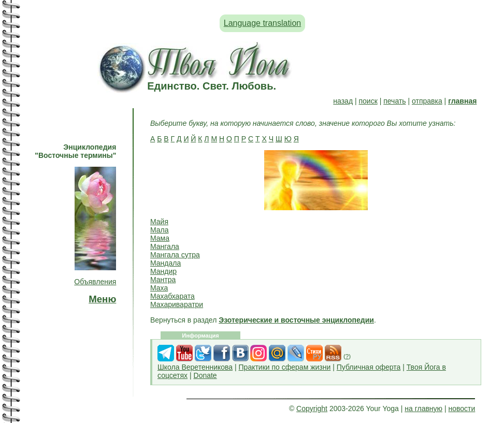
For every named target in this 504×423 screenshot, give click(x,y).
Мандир (163, 271)
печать (394, 101)
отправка (427, 101)
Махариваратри (177, 304)
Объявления (95, 282)
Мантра (163, 280)
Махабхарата (172, 296)
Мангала (165, 246)
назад (343, 101)
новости (462, 409)
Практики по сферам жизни (285, 367)
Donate (205, 375)
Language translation (262, 23)
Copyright (312, 409)
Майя (159, 222)
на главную (423, 409)
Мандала (165, 263)
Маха (159, 288)
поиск (368, 101)
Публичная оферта (369, 367)
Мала (160, 230)
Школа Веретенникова (195, 367)
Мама (160, 238)
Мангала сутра (175, 255)
